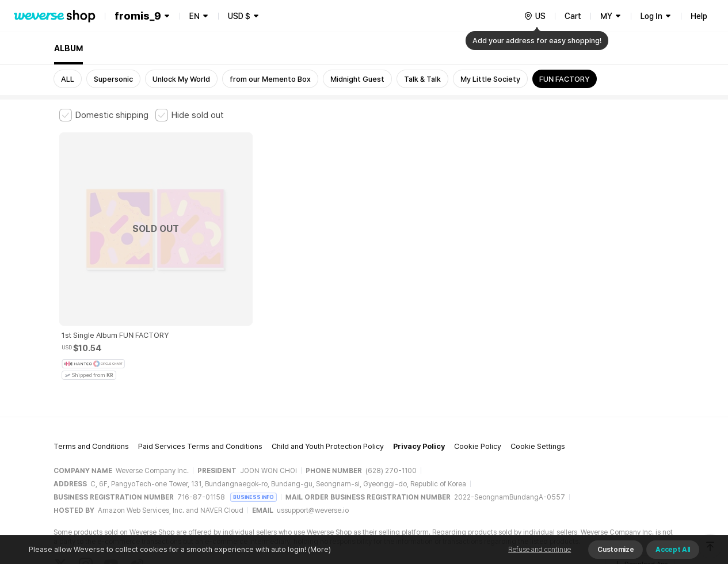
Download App (640, 490)
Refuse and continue (540, 550)
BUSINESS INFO (254, 422)
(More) (319, 549)
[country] (535, 16)
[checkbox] (104, 115)
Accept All (673, 550)
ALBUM (68, 48)
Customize (615, 550)
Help (699, 16)
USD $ (239, 16)
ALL (68, 79)
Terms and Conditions (91, 371)
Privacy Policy (419, 371)
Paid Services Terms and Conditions (200, 371)
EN (195, 16)
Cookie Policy (478, 371)
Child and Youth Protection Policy (328, 371)
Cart (573, 16)
